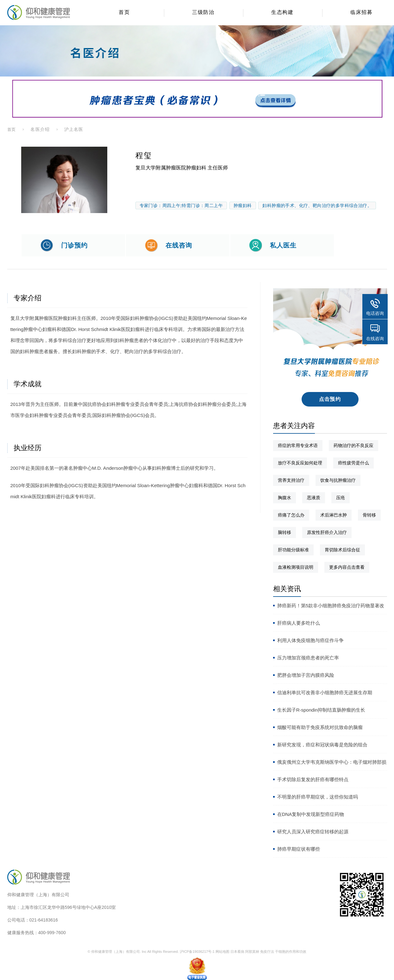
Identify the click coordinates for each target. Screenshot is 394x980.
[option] (64, 180)
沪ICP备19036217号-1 (197, 952)
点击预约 (330, 399)
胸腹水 (285, 498)
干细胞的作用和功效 (291, 952)
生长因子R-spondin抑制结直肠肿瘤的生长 (321, 710)
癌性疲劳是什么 (353, 463)
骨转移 (369, 515)
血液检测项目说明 (296, 567)
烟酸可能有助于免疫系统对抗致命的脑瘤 (320, 727)
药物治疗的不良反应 (353, 445)
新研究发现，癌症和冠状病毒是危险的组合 (322, 745)
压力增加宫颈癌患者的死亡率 (308, 658)
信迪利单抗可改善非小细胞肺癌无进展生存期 (325, 692)
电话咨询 (375, 313)
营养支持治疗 (291, 480)
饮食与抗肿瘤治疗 (338, 480)
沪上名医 (74, 129)
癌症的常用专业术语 (298, 445)
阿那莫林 (252, 952)
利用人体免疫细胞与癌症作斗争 (310, 640)
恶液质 (314, 498)
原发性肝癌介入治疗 (327, 532)
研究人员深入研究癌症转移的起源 (313, 832)
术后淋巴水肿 (334, 515)
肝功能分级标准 (293, 550)
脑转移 (285, 532)
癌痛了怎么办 (291, 515)
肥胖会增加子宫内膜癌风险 (306, 675)
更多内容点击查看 (347, 567)
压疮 (341, 498)
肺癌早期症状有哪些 (299, 849)
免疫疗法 (267, 952)
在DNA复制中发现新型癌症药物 (311, 814)
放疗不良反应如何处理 (300, 463)
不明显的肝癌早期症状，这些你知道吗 (318, 797)
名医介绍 (40, 129)
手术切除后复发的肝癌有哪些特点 (313, 779)
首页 (12, 129)
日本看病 (237, 952)
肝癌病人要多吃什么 (299, 623)
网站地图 (222, 952)
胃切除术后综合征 (342, 550)
